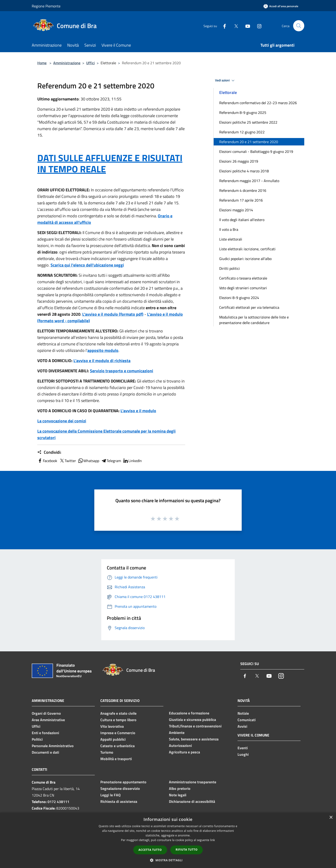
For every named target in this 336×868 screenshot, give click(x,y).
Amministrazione (67, 63)
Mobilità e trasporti (116, 759)
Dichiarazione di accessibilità (192, 801)
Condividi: (49, 452)
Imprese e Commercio (118, 733)
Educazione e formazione (189, 713)
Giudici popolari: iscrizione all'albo (245, 259)
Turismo (107, 752)
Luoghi (243, 754)
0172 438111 (58, 802)
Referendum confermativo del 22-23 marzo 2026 (258, 103)
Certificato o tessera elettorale (243, 278)
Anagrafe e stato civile (118, 713)
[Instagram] (257, 26)
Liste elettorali (231, 239)
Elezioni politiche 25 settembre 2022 (248, 122)
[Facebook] (223, 26)
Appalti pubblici (113, 739)
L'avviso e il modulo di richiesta (102, 361)
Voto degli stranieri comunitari (243, 288)
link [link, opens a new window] (213, 840)
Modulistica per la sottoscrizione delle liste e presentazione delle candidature (254, 320)
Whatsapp (89, 461)
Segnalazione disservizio (120, 788)
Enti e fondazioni (45, 733)
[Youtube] (246, 26)
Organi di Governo (46, 713)
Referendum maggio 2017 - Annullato (249, 181)
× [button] (331, 818)
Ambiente (177, 733)
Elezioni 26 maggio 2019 (239, 161)
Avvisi (242, 726)
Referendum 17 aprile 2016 (241, 200)
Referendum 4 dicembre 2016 (243, 190)
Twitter (68, 461)
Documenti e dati (45, 752)
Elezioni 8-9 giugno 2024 (239, 298)
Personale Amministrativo (53, 746)
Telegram (111, 461)
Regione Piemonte (46, 6)
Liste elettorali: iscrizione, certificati (247, 249)
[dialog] (168, 840)
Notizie (243, 713)
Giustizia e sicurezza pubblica (192, 720)
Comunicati (247, 720)
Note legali (178, 795)
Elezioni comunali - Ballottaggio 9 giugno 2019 (256, 151)
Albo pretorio (180, 788)
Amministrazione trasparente (193, 782)
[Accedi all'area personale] (281, 6)
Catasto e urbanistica (117, 746)
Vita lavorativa (112, 726)
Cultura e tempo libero (118, 720)
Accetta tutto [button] (150, 850)
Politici (37, 739)
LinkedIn (132, 461)
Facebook (47, 461)
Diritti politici (230, 268)
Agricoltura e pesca (184, 752)
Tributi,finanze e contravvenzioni (195, 726)
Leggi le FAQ (110, 795)
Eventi (243, 748)
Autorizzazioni (180, 746)
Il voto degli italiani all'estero (242, 220)
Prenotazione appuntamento (123, 782)
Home (42, 63)
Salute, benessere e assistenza (194, 739)
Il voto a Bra (229, 229)
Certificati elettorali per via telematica (249, 307)
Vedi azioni (225, 80)
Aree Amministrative (48, 720)
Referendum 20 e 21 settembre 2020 (249, 142)
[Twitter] (234, 26)
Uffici (90, 63)
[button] (168, 860)
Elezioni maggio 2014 (236, 210)
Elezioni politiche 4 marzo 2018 (244, 171)
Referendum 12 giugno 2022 (242, 132)
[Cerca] (299, 26)
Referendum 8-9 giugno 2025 (243, 113)
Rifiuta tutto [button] (187, 850)
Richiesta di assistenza (119, 801)
